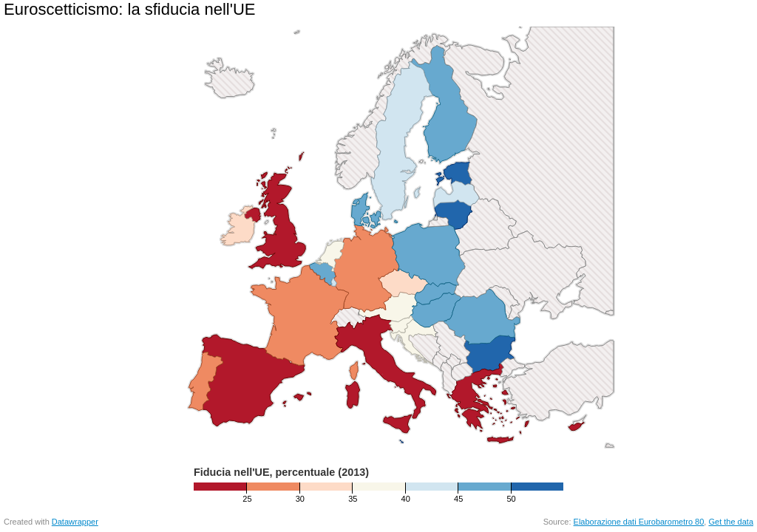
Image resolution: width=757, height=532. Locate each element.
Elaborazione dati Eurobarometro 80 (639, 522)
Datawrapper (75, 522)
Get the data (731, 522)
